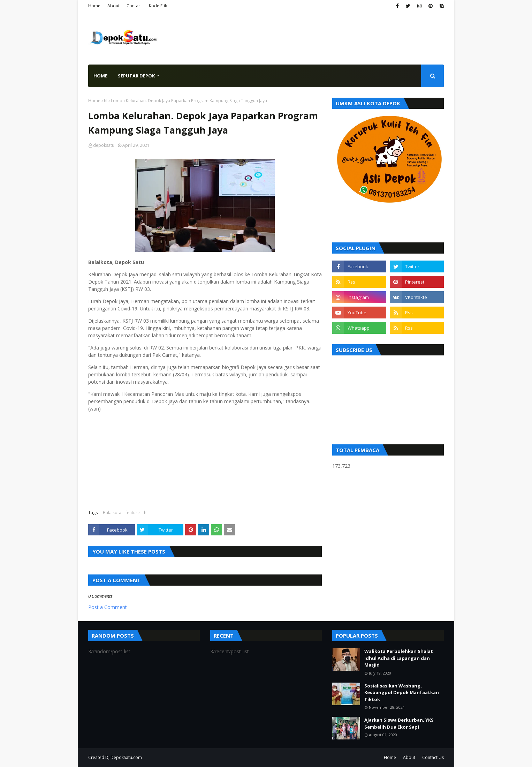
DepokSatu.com (126, 757)
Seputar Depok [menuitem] (136, 76)
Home (94, 6)
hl (106, 101)
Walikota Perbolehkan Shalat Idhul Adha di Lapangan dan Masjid (399, 658)
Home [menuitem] (100, 76)
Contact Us (433, 757)
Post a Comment (108, 607)
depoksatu (104, 145)
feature (133, 513)
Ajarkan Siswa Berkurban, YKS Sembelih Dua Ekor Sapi (399, 723)
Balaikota (112, 513)
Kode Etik (158, 6)
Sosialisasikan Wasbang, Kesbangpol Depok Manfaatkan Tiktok (402, 693)
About (113, 6)
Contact (134, 6)
